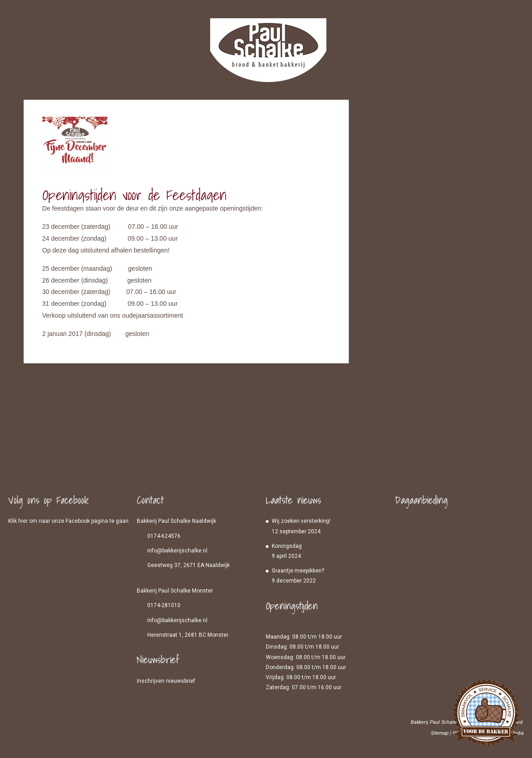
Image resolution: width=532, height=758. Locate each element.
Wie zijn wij (400, 38)
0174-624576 (164, 536)
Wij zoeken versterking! (301, 521)
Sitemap (440, 733)
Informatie (344, 38)
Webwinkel (126, 38)
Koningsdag (287, 546)
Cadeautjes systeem (181, 44)
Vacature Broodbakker (67, 428)
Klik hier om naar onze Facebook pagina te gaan (68, 521)
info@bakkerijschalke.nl (177, 551)
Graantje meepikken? (298, 571)
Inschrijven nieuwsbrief (166, 681)
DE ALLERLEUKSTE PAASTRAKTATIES (283, 428)
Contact (456, 38)
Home (70, 38)
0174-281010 (164, 605)
